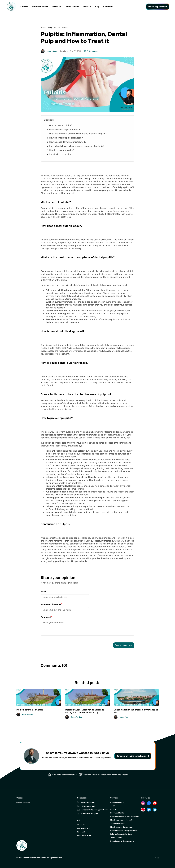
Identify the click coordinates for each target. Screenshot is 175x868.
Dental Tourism (72, 7)
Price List (56, 7)
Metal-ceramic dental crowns (122, 827)
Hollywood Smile (117, 813)
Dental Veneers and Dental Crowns (125, 816)
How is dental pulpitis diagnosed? (66, 138)
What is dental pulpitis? (61, 125)
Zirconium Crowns (118, 824)
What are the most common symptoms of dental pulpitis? (78, 134)
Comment (46, 617)
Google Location (23, 803)
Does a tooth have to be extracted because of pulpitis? (77, 146)
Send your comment (124, 645)
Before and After (40, 7)
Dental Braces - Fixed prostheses (124, 831)
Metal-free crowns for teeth (122, 820)
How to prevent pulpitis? (61, 150)
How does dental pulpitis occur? (65, 130)
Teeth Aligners (116, 838)
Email (44, 591)
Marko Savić (52, 51)
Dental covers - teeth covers (122, 841)
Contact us (108, 7)
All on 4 (113, 806)
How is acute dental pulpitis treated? (68, 142)
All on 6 (113, 809)
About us (81, 825)
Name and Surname (51, 604)
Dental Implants (117, 802)
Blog (97, 7)
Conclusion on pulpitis (60, 154)
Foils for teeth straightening (122, 834)
